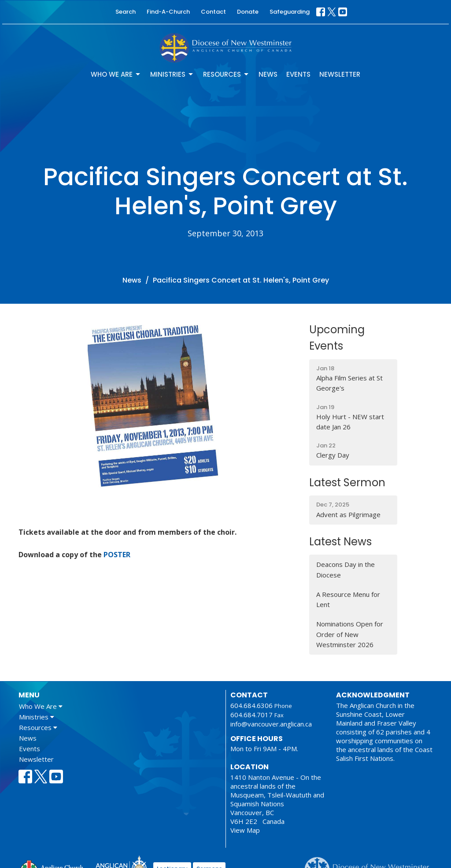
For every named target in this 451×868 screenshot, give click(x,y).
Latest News (340, 542)
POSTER (117, 555)
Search (126, 12)
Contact (213, 12)
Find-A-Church (168, 12)
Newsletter (340, 74)
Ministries (172, 74)
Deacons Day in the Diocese (346, 569)
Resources (226, 74)
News (268, 74)
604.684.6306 (251, 705)
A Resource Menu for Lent (348, 599)
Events (298, 74)
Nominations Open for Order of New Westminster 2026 (350, 634)
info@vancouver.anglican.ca (271, 724)
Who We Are (116, 74)
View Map (245, 830)
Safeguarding (290, 12)
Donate (248, 12)
